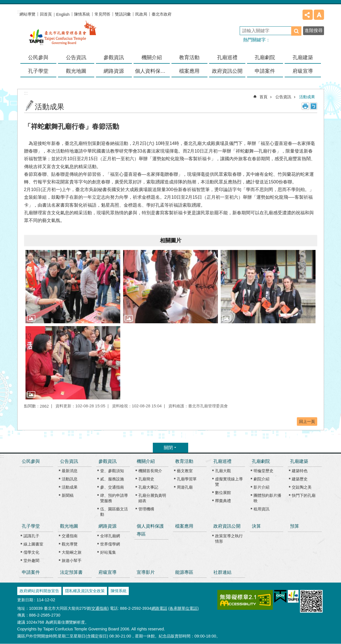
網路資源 (108, 526)
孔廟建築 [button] (303, 57)
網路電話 (159, 608)
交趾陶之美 (302, 487)
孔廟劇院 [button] (265, 57)
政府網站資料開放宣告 (39, 591)
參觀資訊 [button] (114, 57)
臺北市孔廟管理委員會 (63, 37)
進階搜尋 (314, 30)
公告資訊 (283, 97)
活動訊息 (70, 479)
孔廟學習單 (187, 479)
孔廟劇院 (261, 461)
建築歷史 (300, 479)
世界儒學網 (110, 544)
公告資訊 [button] (76, 57)
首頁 (263, 97)
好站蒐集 (108, 552)
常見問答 (102, 14)
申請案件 (265, 71)
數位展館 (223, 493)
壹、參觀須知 (112, 471)
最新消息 (70, 471)
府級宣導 (303, 71)
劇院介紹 (261, 479)
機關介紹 (146, 461)
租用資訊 (261, 509)
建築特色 (300, 471)
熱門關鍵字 (254, 40)
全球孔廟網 (110, 536)
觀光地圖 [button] (76, 71)
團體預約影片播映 (267, 498)
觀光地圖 (69, 526)
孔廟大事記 (148, 487)
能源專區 (184, 572)
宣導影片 (146, 572)
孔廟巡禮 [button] (227, 57)
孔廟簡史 (146, 479)
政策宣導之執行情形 (229, 539)
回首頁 (46, 14)
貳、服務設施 (112, 479)
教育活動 (184, 461)
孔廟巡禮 (222, 461)
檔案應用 (189, 71)
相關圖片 (171, 240)
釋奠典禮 (223, 501)
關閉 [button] (168, 448)
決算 (256, 526)
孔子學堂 (31, 526)
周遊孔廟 (185, 487)
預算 (295, 526)
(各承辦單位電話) (184, 608)
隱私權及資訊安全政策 (85, 591)
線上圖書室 (33, 544)
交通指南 (70, 536)
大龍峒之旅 (72, 552)
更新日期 (25, 600)
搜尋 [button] (296, 31)
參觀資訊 (108, 461)
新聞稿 (68, 495)
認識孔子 (31, 536)
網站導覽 (27, 14)
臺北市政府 (162, 14)
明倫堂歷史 (263, 471)
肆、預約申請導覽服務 (114, 498)
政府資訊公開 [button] (227, 71)
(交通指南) (100, 608)
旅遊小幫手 (72, 560)
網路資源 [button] (114, 71)
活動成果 (307, 97)
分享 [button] (308, 15)
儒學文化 (31, 552)
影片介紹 (261, 487)
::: (2, 456)
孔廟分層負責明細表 (152, 498)
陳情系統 (82, 14)
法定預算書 (71, 572)
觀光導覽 (70, 544)
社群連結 (222, 572)
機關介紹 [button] (152, 57)
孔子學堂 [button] (38, 71)
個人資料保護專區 (152, 71)
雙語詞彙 (123, 14)
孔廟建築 (299, 461)
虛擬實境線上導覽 (229, 482)
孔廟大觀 (223, 471)
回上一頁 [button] (307, 422)
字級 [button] (319, 15)
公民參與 (38, 57)
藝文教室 (185, 471)
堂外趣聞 (31, 560)
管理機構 (146, 509)
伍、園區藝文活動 (114, 512)
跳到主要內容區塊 (3, 3)
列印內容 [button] (305, 106)
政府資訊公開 (227, 526)
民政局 (141, 14)
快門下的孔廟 (304, 495)
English (63, 14)
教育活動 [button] (189, 57)
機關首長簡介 (150, 471)
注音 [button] (314, 106)
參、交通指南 (112, 487)
